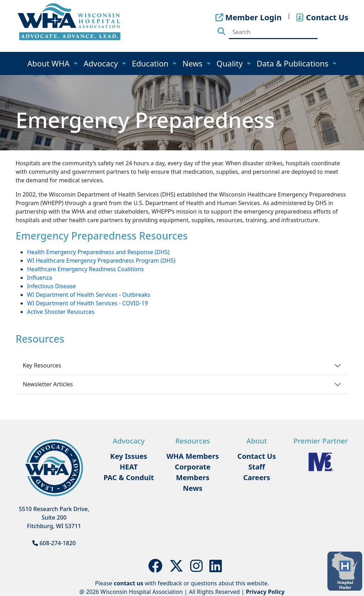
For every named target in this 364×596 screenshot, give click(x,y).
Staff (256, 467)
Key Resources (42, 365)
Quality (231, 63)
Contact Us (257, 456)
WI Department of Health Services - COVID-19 (87, 303)
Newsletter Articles (48, 384)
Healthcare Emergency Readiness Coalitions (85, 269)
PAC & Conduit (129, 477)
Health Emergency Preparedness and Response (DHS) (98, 252)
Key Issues (129, 456)
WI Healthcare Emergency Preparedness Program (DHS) (101, 261)
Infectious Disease (51, 286)
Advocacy (102, 63)
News (193, 63)
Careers (257, 477)
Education (151, 63)
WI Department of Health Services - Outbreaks (89, 295)
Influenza (39, 278)
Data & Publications (294, 63)
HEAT (129, 467)
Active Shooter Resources (61, 312)
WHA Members (193, 456)
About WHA (50, 63)
